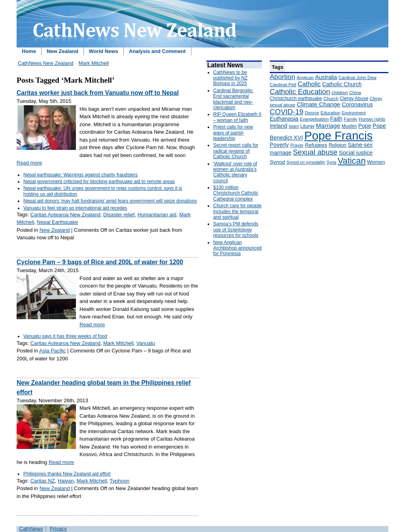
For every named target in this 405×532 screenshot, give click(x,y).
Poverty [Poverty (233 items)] (279, 145)
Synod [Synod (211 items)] (277, 162)
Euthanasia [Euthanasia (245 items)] (284, 119)
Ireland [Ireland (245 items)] (278, 126)
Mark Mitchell (94, 63)
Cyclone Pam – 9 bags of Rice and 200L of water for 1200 (100, 262)
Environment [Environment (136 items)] (354, 113)
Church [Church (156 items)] (331, 98)
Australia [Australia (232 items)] (326, 77)
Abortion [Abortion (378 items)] (282, 77)
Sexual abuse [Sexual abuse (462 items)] (315, 152)
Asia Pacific (52, 351)
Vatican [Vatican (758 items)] (352, 161)
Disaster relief (119, 215)
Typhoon (119, 481)
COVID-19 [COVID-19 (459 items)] (287, 112)
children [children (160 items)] (340, 93)
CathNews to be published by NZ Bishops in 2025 (230, 78)
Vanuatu (146, 343)
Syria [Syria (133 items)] (331, 162)
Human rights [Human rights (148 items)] (372, 119)
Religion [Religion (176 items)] (338, 145)
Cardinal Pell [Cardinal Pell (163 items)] (283, 85)
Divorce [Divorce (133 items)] (312, 113)
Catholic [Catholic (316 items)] (309, 84)
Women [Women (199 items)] (376, 162)
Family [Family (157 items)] (350, 119)
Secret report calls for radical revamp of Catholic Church (236, 151)
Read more (29, 163)
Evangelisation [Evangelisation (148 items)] (314, 119)
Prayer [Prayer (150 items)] (297, 145)
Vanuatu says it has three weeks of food (65, 336)
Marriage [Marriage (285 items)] (328, 126)
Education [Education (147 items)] (330, 113)
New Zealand (62, 51)
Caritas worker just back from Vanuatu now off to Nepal (98, 93)
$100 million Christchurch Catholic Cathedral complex (236, 193)
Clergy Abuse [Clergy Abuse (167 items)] (354, 98)
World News (104, 51)
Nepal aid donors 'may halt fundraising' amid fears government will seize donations (110, 201)
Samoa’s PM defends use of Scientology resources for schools (236, 230)
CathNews (31, 529)
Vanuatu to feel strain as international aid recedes (75, 208)
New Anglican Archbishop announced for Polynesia (238, 248)
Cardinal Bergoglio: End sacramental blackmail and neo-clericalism (233, 99)
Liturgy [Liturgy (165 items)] (307, 126)
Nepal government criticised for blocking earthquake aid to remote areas (99, 182)
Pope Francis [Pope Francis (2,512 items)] (338, 135)
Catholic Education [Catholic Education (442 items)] (300, 92)
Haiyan (66, 481)
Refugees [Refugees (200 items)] (316, 145)
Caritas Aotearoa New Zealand (65, 215)
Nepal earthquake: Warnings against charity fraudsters (80, 175)
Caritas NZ (43, 481)
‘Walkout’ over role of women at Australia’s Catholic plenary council (235, 172)
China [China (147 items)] (355, 93)
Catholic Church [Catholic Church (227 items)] (342, 84)
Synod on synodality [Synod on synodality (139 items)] (306, 162)
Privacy (58, 529)
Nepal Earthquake (57, 222)
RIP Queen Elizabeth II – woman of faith (237, 117)
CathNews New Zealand (45, 63)
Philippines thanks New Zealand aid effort (67, 474)
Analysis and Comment (157, 51)
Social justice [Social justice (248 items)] (356, 153)
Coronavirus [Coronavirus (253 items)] (357, 104)
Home (29, 51)
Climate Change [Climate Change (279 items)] (318, 104)
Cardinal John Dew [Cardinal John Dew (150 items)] (358, 78)
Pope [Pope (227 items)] (365, 126)
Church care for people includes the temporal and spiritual (237, 211)
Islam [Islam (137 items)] (294, 126)
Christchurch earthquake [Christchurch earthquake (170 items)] (296, 98)
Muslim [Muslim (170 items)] (349, 126)
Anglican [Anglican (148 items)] (305, 78)
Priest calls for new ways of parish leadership (233, 133)
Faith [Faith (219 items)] (336, 119)
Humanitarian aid (157, 215)
